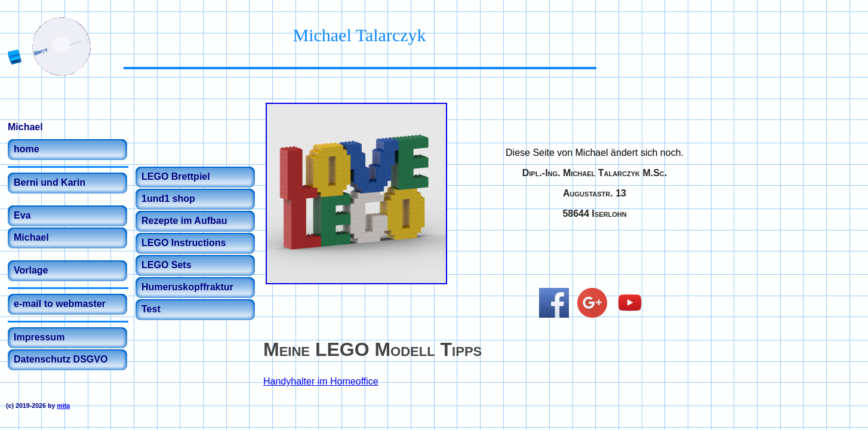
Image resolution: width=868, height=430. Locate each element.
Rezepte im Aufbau (184, 221)
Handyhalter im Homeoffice (321, 381)
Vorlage (31, 270)
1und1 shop (168, 199)
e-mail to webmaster (60, 304)
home (27, 149)
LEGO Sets (167, 265)
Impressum (39, 337)
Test (151, 309)
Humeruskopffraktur (187, 287)
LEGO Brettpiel (176, 176)
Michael (31, 237)
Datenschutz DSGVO (61, 359)
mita (63, 406)
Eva (22, 215)
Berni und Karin (50, 182)
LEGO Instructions (184, 243)
